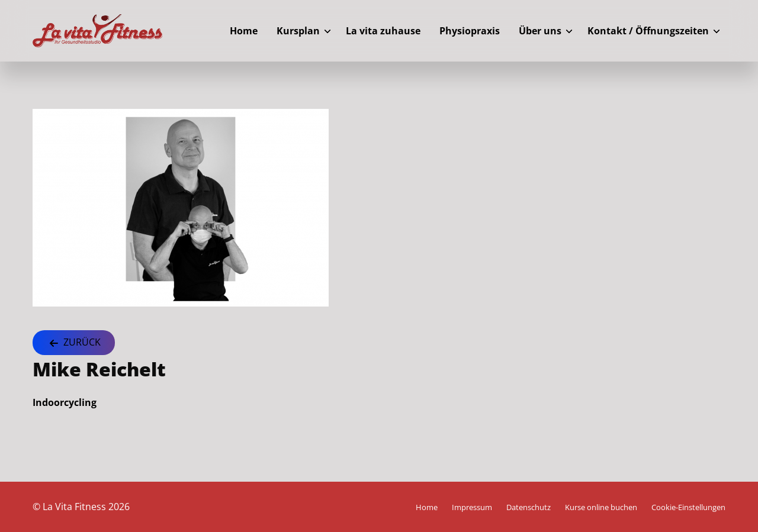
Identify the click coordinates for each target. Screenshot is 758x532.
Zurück (74, 343)
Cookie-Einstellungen (688, 507)
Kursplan (298, 31)
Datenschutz (529, 507)
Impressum (472, 507)
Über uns (540, 31)
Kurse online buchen (601, 507)
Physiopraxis (470, 31)
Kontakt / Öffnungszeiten (648, 31)
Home (244, 31)
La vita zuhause (383, 31)
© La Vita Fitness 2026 (81, 507)
